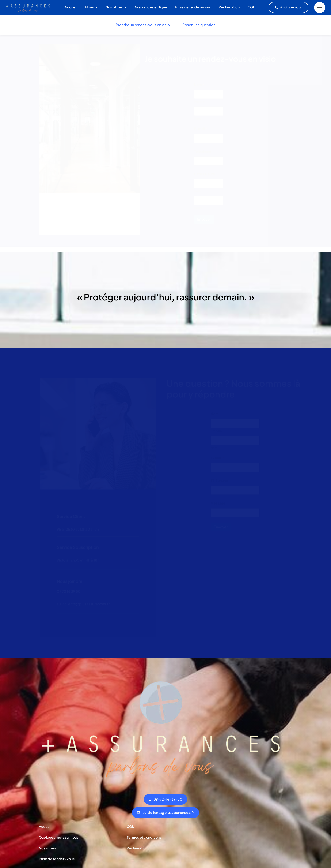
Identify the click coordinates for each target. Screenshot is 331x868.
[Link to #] (320, 8)
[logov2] (165, 679)
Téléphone (203, 154)
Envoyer (204, 222)
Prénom (200, 104)
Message (218, 502)
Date (197, 194)
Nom (197, 121)
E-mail (201, 132)
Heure (198, 211)
